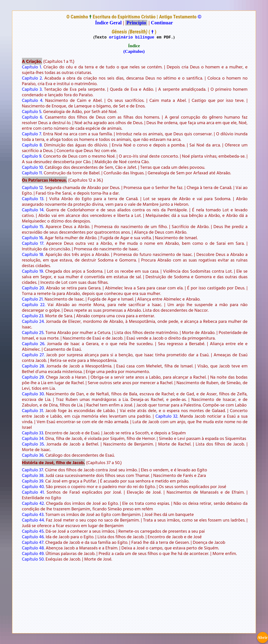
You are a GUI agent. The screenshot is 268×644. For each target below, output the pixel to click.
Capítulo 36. (33, 455)
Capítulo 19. (33, 271)
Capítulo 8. (32, 145)
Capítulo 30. (33, 394)
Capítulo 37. (33, 470)
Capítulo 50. (33, 559)
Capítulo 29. (33, 377)
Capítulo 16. (33, 238)
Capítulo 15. (33, 226)
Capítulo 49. (33, 553)
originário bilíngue (132, 37)
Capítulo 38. (33, 475)
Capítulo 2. (32, 78)
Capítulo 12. (33, 187)
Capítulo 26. (34, 343)
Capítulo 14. (33, 210)
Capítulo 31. (33, 410)
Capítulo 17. (33, 243)
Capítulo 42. (33, 503)
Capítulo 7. (32, 134)
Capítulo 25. (33, 332)
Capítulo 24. (33, 321)
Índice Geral (108, 23)
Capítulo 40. (33, 486)
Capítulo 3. (32, 89)
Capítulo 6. (32, 117)
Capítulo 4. (33, 100)
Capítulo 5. (32, 111)
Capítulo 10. (33, 167)
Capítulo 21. (33, 299)
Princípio (136, 23)
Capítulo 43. (33, 514)
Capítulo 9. (32, 156)
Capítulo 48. (33, 548)
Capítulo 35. (33, 444)
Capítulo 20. (33, 288)
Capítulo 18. (33, 254)
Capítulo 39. (33, 481)
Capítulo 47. (33, 542)
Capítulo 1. (32, 67)
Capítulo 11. (32, 173)
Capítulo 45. (33, 531)
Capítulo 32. (167, 416)
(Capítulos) (134, 51)
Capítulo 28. (33, 366)
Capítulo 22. (34, 304)
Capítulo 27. (33, 355)
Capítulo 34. (33, 438)
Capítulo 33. (33, 433)
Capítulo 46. (33, 537)
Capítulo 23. (33, 316)
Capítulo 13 (33, 198)
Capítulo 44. (33, 520)
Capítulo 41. (33, 492)
